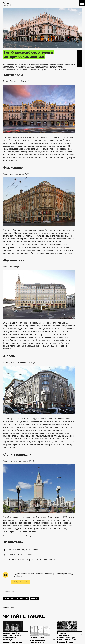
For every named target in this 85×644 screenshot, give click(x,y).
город (34, 599)
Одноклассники (80, 64)
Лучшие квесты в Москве (21, 555)
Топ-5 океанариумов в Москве (23, 550)
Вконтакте (80, 58)
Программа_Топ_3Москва (16, 599)
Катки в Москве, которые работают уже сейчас (32, 560)
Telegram (80, 53)
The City (7, 3)
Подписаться (20, 582)
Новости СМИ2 (8, 607)
